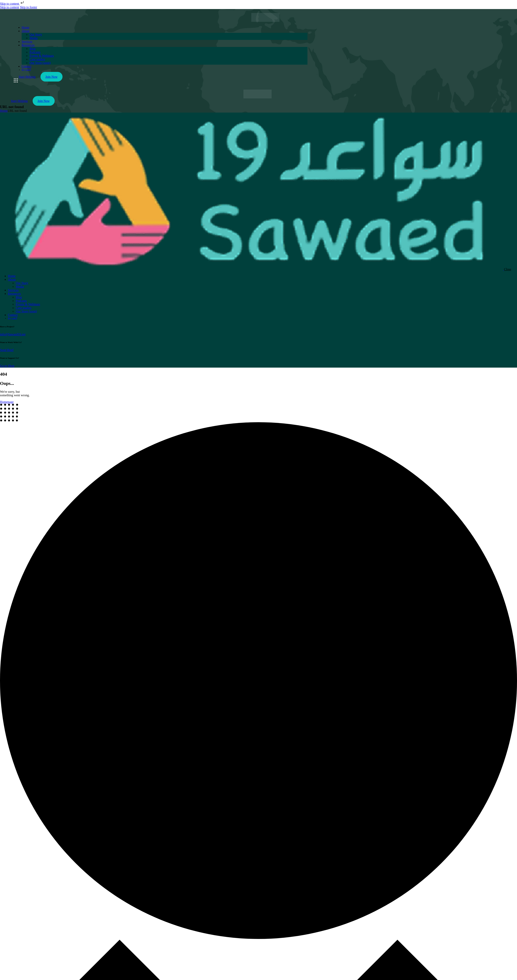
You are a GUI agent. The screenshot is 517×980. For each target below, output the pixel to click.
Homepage (7, 402)
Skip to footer (29, 7)
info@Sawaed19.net (13, 334)
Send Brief (7, 350)
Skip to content (12, 4)
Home (4, 111)
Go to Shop (7, 366)
